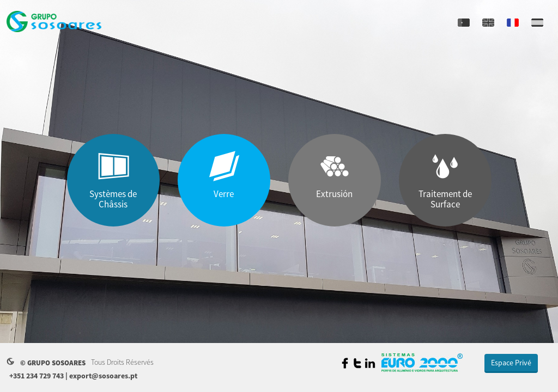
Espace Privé (511, 363)
